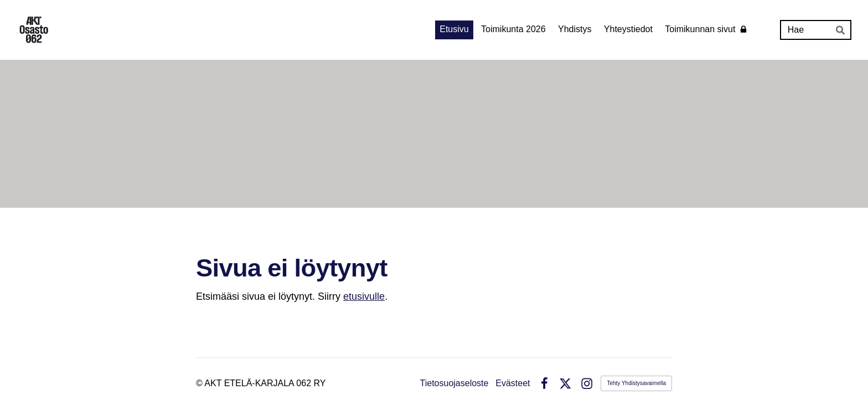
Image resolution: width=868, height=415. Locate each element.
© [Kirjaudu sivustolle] (200, 383)
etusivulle (364, 296)
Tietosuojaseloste (454, 383)
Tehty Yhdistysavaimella (636, 383)
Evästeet (513, 383)
